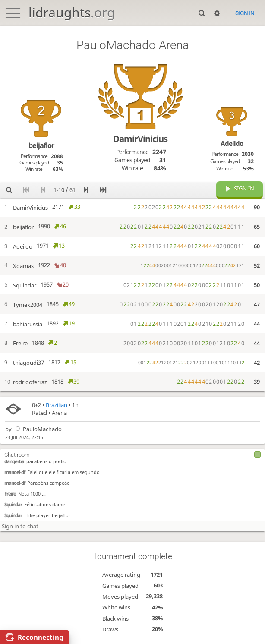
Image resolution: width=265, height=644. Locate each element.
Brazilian (57, 405)
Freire (10, 493)
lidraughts (72, 12)
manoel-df (15, 472)
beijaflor (41, 145)
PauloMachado (37, 429)
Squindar (13, 504)
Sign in (245, 13)
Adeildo (232, 143)
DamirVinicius (140, 139)
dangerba (14, 461)
